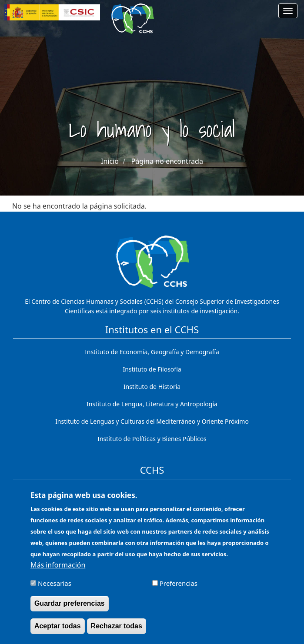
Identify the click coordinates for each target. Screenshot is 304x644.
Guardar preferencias (70, 610)
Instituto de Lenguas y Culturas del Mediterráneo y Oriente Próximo (152, 421)
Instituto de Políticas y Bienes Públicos (152, 439)
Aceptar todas (58, 633)
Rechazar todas (117, 633)
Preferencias (179, 590)
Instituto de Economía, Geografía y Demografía (152, 352)
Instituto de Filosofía (152, 369)
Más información (58, 571)
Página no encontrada (167, 161)
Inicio (110, 161)
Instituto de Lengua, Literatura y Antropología (152, 404)
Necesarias (55, 590)
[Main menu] (288, 11)
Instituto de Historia (152, 387)
